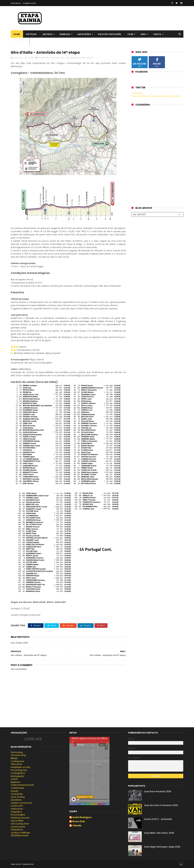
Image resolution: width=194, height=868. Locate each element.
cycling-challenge (20, 833)
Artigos (48, 34)
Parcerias (16, 3)
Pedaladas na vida (20, 767)
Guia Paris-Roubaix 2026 (158, 791)
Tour (130, 34)
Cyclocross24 (18, 827)
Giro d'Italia (71, 58)
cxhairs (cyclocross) (22, 803)
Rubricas (65, 34)
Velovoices (16, 764)
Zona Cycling (18, 797)
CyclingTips (17, 794)
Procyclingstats (19, 770)
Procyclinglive (18, 815)
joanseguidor (18, 776)
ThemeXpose (28, 864)
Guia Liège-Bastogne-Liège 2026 (162, 847)
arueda (15, 791)
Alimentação (30, 3)
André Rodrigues (82, 817)
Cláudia (77, 826)
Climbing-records (20, 818)
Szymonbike (17, 821)
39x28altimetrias (20, 836)
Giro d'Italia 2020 (85, 58)
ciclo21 (14, 779)
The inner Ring (18, 755)
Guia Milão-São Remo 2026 (159, 833)
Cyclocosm (17, 806)
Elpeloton (16, 782)
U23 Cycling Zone (20, 824)
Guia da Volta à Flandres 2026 (161, 805)
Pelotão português (110, 34)
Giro (143, 34)
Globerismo (17, 830)
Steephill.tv (17, 812)
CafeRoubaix (17, 788)
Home (17, 34)
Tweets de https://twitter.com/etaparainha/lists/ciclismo (156, 95)
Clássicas (20, 42)
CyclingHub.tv (18, 773)
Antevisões (84, 34)
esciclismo (16, 800)
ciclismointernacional (22, 785)
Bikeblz (14, 758)
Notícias (31, 34)
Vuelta (157, 34)
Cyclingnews (17, 761)
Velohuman (17, 809)
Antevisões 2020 (57, 58)
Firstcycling (17, 752)
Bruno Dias (79, 822)
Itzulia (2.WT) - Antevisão (158, 819)
